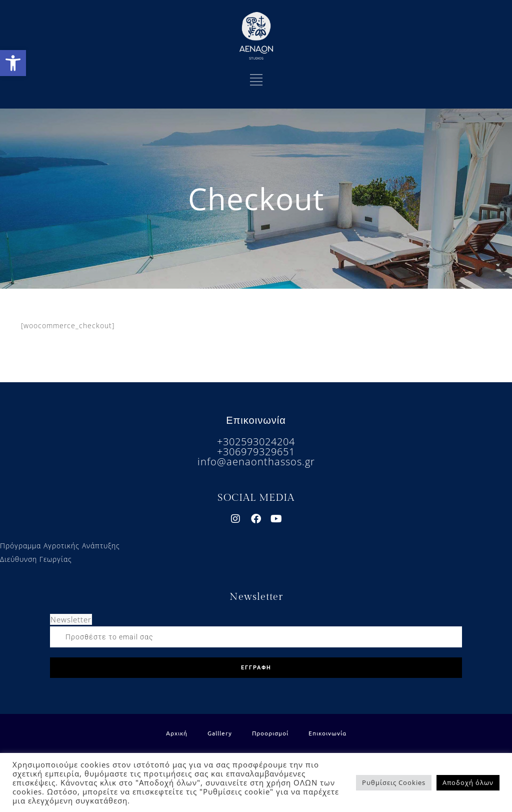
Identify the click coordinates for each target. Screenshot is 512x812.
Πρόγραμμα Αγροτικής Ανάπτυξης (60, 546)
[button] (13, 63)
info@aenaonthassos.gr (256, 462)
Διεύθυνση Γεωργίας (36, 559)
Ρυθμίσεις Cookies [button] (394, 782)
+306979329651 (256, 452)
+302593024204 (256, 442)
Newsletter (71, 619)
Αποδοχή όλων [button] (468, 782)
